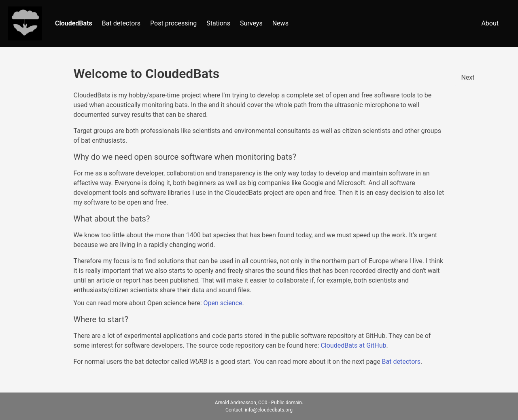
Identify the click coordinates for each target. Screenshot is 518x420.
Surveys (251, 23)
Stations (218, 23)
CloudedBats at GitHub (353, 345)
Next (468, 77)
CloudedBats (74, 23)
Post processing (173, 23)
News (280, 23)
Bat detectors (121, 23)
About (490, 23)
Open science (223, 303)
